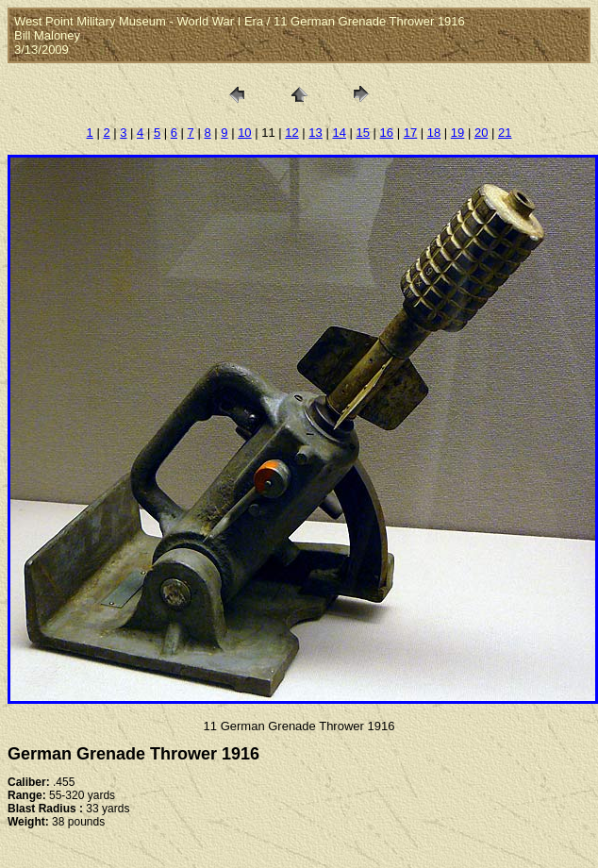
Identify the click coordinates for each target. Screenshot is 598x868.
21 (505, 133)
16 (387, 133)
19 (457, 133)
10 (244, 133)
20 (481, 133)
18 (434, 133)
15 (363, 133)
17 (410, 133)
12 (291, 133)
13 (315, 133)
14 (339, 133)
